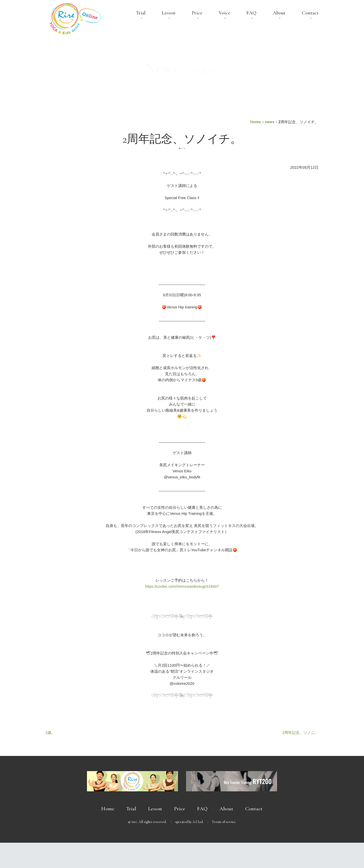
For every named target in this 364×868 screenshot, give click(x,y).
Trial (141, 13)
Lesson (169, 13)
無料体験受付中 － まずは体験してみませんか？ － (182, 855)
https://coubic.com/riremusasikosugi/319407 (182, 586)
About (279, 13)
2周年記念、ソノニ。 (300, 733)
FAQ (251, 13)
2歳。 (50, 733)
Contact (310, 13)
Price (197, 13)
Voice (224, 13)
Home (108, 809)
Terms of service (224, 822)
